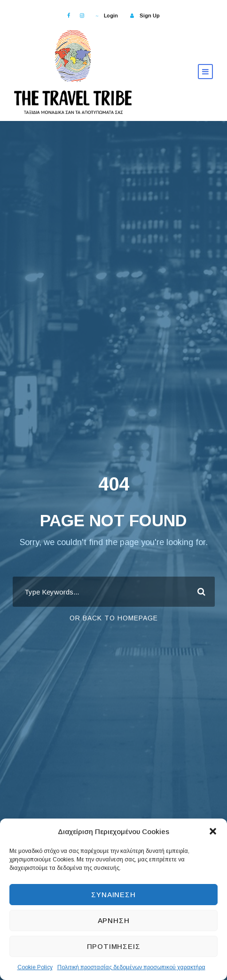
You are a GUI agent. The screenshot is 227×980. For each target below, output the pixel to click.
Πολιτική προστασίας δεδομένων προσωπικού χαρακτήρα (131, 967)
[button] (213, 831)
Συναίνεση (113, 895)
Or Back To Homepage (114, 618)
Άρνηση (114, 920)
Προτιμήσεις (114, 946)
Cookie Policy (35, 967)
